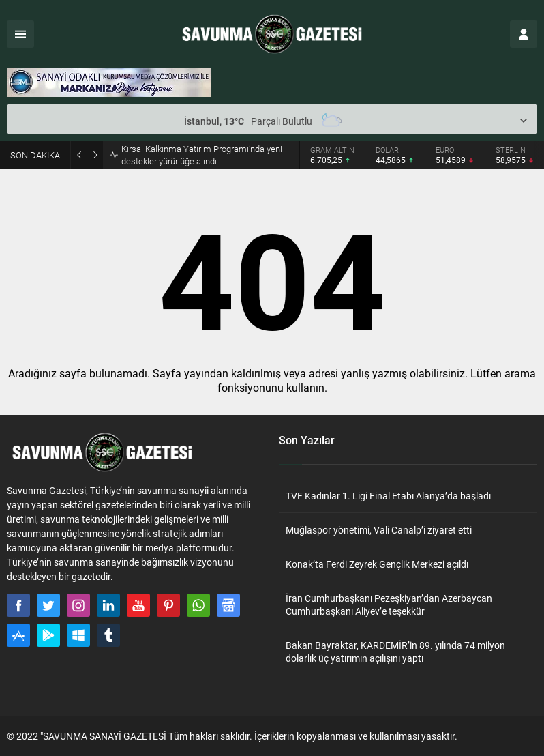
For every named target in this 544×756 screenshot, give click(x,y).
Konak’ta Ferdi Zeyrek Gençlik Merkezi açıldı (377, 564)
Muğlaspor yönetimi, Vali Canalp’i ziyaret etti (379, 530)
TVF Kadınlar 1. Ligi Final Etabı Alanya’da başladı (388, 496)
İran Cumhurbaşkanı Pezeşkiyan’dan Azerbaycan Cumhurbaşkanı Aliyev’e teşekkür (389, 605)
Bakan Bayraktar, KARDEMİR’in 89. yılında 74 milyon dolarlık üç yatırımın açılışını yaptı (395, 652)
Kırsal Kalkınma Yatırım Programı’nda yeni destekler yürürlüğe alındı (202, 155)
